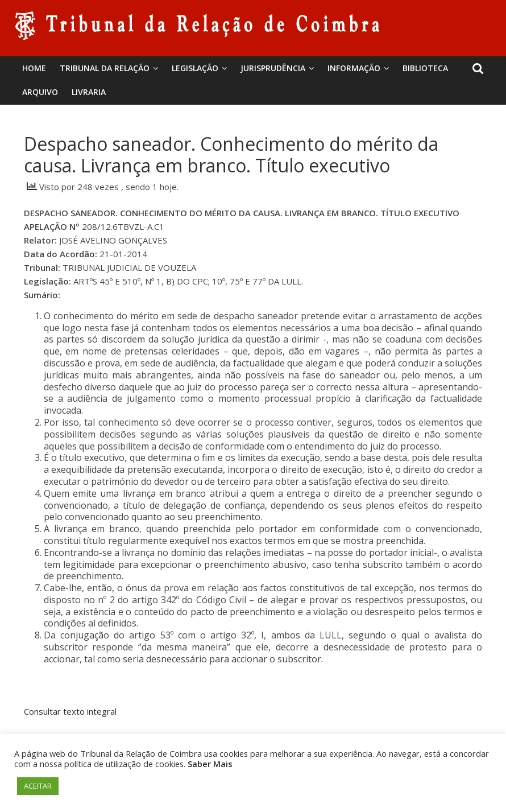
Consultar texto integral (70, 711)
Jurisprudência (273, 68)
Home (34, 68)
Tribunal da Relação (105, 68)
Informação (354, 68)
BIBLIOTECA (425, 68)
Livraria (89, 92)
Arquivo (40, 92)
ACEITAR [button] (38, 786)
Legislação (195, 68)
